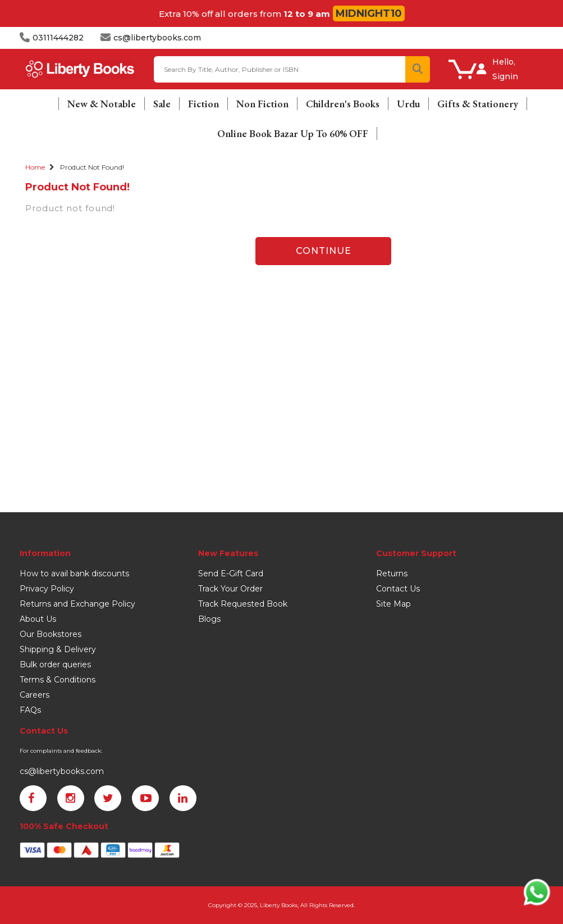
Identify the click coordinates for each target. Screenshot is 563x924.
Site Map (393, 604)
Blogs (209, 619)
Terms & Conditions (58, 680)
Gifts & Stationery (478, 104)
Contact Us (398, 589)
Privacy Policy (47, 589)
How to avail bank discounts (74, 573)
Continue (324, 251)
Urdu (408, 104)
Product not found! (92, 167)
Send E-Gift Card (231, 573)
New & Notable (102, 104)
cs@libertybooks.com (62, 771)
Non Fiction (262, 104)
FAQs (30, 710)
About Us (38, 619)
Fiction (203, 104)
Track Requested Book (243, 604)
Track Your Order (230, 589)
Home (35, 167)
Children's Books (343, 104)
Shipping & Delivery (58, 649)
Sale (162, 104)
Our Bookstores (51, 634)
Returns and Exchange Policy (77, 604)
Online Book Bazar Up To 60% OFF (293, 133)
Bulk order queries (55, 664)
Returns (392, 573)
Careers (35, 695)
